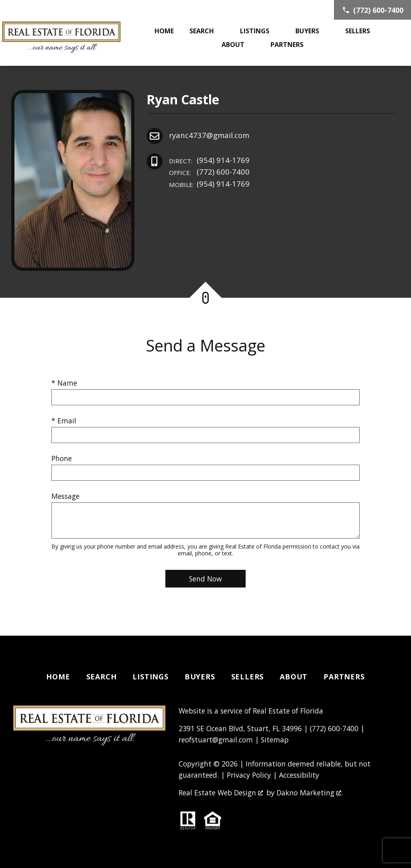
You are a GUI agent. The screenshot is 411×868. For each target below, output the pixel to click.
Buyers (200, 677)
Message (65, 496)
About (294, 677)
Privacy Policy (249, 775)
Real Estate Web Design (221, 793)
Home (164, 31)
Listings (150, 677)
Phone (62, 458)
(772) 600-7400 (209, 172)
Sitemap (275, 740)
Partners (344, 677)
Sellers (248, 677)
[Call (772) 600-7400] (372, 10)
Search (102, 677)
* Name (64, 383)
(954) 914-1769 (209, 160)
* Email (64, 421)
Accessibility (299, 775)
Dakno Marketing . (310, 793)
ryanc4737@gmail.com (209, 135)
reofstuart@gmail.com (216, 740)
